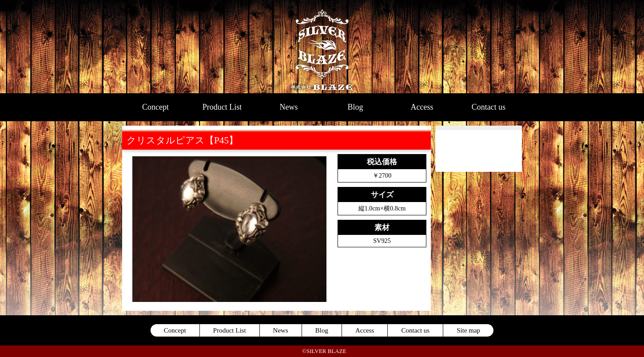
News (289, 107)
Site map (468, 330)
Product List (222, 107)
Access (422, 107)
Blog (355, 107)
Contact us (489, 107)
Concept (155, 107)
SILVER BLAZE (322, 47)
